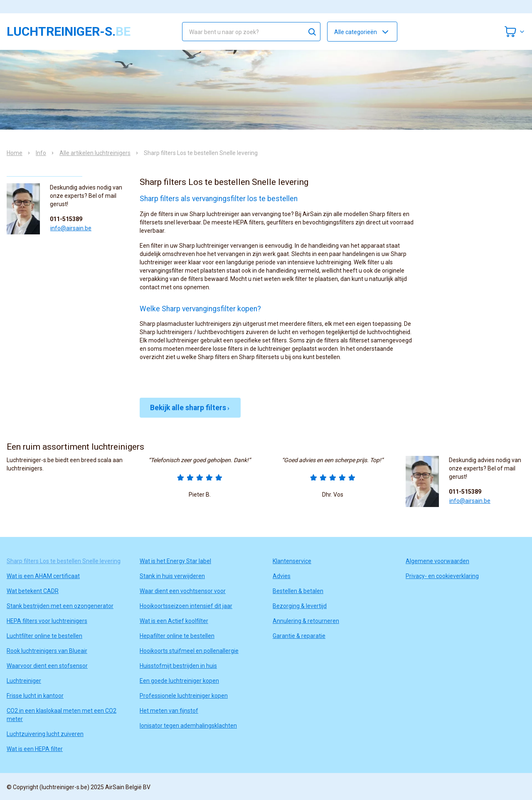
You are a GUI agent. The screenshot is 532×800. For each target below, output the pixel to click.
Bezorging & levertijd (300, 606)
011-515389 (66, 219)
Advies (282, 576)
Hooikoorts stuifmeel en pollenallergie (189, 651)
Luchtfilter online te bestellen (44, 636)
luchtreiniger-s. (69, 32)
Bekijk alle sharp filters (190, 408)
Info (41, 153)
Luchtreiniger (24, 681)
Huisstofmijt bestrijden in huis (178, 666)
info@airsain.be (71, 228)
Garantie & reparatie (299, 636)
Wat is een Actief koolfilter (174, 621)
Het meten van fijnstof (169, 711)
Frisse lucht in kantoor (35, 696)
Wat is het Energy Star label (175, 561)
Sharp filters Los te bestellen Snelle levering (64, 561)
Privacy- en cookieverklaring (442, 576)
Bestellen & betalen (298, 591)
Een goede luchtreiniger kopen (179, 681)
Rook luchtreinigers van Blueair (47, 651)
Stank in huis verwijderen (172, 576)
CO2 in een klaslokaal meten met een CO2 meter (62, 715)
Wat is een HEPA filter (35, 749)
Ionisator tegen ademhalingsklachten (188, 726)
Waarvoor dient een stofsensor (47, 666)
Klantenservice (292, 561)
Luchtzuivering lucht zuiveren (45, 734)
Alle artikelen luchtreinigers (95, 153)
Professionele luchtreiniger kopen (184, 696)
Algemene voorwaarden (437, 561)
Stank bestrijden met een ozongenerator (60, 606)
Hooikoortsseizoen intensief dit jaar (186, 606)
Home (15, 153)
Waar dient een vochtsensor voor (183, 591)
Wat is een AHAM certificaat (43, 576)
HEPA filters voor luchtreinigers (47, 621)
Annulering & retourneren (306, 621)
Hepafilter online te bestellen (177, 636)
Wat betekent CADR (33, 591)
